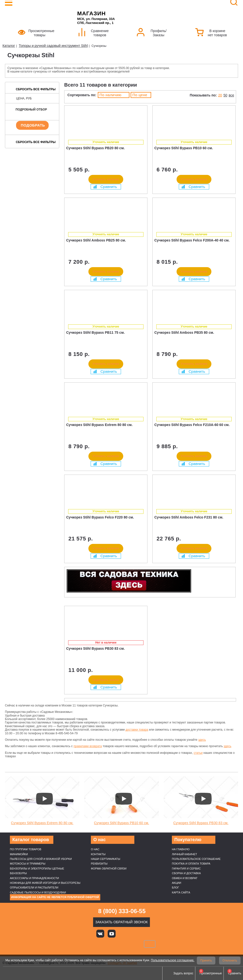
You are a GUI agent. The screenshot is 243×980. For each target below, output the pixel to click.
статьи (198, 753)
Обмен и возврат (185, 878)
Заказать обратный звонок (122, 922)
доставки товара (137, 730)
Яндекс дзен (123, 934)
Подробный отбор (31, 110)
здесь (202, 740)
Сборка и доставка (186, 873)
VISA (88, 944)
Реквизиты (99, 864)
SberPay (150, 944)
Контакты (98, 854)
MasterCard (105, 944)
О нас (95, 849)
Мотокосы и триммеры (28, 864)
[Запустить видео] (44, 799)
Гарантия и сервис (186, 869)
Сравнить (105, 187)
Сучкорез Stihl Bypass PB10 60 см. (121, 823)
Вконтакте (100, 934)
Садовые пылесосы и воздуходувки (38, 892)
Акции (177, 883)
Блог (175, 888)
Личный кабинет (184, 854)
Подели (127, 944)
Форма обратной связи (109, 869)
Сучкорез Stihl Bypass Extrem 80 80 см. (42, 823)
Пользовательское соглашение (196, 859)
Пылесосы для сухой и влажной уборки (41, 859)
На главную (181, 849)
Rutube (134, 934)
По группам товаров (26, 849)
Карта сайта (181, 892)
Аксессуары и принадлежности (34, 878)
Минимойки (19, 854)
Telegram (145, 934)
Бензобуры (18, 873)
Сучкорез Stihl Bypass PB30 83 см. (201, 823)
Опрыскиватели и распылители (34, 888)
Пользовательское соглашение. (173, 960)
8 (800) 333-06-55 (122, 911)
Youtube (112, 934)
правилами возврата (88, 746)
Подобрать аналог (106, 680)
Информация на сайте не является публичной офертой (55, 897)
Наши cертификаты (106, 859)
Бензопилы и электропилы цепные (37, 869)
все (231, 95)
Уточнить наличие (106, 179)
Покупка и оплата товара (191, 864)
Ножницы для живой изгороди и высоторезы (45, 883)
